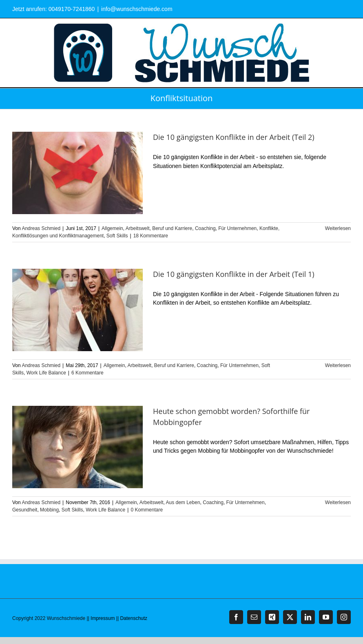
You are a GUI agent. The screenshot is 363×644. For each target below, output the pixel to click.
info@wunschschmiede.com (137, 9)
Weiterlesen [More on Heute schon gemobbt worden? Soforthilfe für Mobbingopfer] (338, 502)
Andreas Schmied (41, 228)
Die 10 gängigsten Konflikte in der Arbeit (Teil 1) (234, 274)
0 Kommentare (147, 510)
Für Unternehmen (237, 228)
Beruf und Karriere (172, 228)
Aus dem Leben (183, 502)
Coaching (205, 228)
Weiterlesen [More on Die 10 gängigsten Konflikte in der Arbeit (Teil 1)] (338, 365)
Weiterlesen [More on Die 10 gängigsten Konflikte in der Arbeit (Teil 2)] (338, 228)
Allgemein (112, 228)
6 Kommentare (87, 373)
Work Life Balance (46, 373)
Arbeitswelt (138, 228)
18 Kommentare (151, 236)
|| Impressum (101, 618)
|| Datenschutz (132, 618)
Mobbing (49, 510)
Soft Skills (117, 236)
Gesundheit (25, 510)
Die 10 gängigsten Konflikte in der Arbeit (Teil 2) (234, 137)
